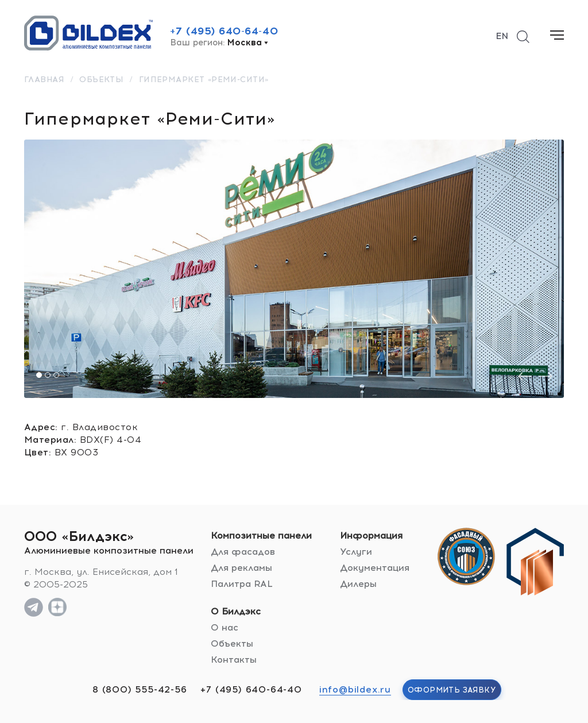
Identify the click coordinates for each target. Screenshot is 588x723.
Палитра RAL (242, 584)
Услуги (356, 552)
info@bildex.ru (355, 689)
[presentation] (525, 376)
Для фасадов (243, 552)
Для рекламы (241, 568)
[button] (39, 375)
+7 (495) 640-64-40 (224, 31)
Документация (375, 568)
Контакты (234, 660)
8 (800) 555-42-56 (140, 689)
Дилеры (358, 584)
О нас (225, 627)
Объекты (232, 643)
